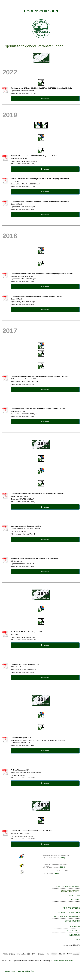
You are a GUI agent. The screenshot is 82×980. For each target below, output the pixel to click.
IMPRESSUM (74, 935)
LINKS (77, 939)
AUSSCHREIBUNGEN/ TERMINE (67, 917)
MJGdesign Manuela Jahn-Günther (62, 961)
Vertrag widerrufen (26, 971)
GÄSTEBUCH (74, 895)
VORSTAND (75, 926)
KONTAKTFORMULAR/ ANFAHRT (67, 887)
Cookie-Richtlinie (8, 971)
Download (45, 98)
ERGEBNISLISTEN (72, 921)
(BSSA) (62, 867)
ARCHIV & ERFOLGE (71, 908)
